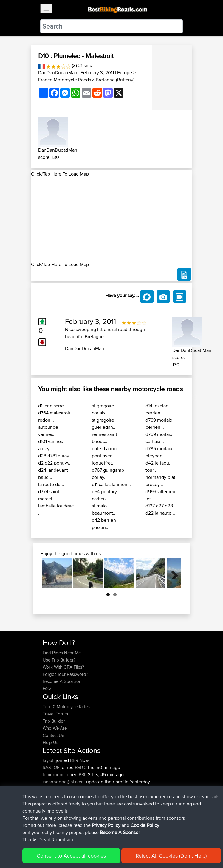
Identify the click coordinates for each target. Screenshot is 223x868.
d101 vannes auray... (51, 445)
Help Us (51, 742)
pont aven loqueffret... (104, 459)
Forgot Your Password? (65, 674)
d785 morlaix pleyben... (159, 452)
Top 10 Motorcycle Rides (66, 707)
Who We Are (55, 728)
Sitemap (98, 845)
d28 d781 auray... (55, 456)
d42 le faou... (159, 463)
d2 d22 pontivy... (55, 463)
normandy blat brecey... (160, 481)
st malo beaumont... (104, 509)
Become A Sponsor (62, 681)
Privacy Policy (123, 845)
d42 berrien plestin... (104, 524)
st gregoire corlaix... (103, 409)
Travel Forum (55, 714)
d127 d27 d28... (161, 506)
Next (172, 573)
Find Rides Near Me (62, 653)
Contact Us (53, 735)
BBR (74, 760)
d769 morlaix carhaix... (159, 438)
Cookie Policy (152, 845)
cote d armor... (107, 449)
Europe (125, 73)
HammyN (52, 789)
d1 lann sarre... (53, 406)
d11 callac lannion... (111, 484)
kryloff (49, 760)
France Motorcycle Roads (65, 80)
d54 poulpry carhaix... (104, 495)
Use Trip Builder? (59, 660)
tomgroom (54, 775)
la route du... (51, 484)
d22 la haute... (160, 513)
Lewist (49, 796)
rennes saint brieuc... (104, 438)
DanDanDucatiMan (58, 73)
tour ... (152, 470)
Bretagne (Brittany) (115, 80)
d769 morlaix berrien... (159, 424)
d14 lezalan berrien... (157, 409)
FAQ (47, 688)
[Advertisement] (112, 219)
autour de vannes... (48, 431)
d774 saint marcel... (49, 495)
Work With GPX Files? (63, 667)
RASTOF (52, 767)
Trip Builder (54, 721)
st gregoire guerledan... (104, 424)
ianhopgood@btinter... (64, 782)
